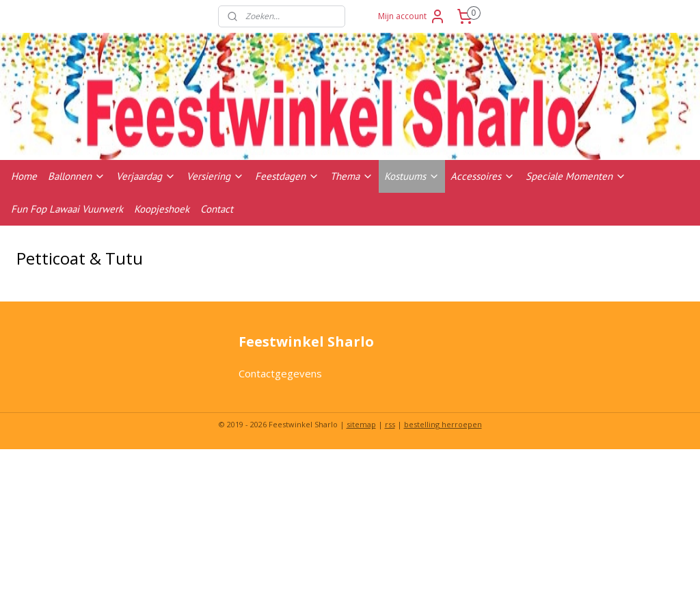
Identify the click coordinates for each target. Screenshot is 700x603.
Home (24, 176)
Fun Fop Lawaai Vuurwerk (67, 209)
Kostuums (412, 176)
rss (390, 424)
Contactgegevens (280, 373)
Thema (352, 176)
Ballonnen (77, 176)
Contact (217, 209)
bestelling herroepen (443, 424)
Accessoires (483, 176)
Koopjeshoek (162, 209)
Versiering (215, 176)
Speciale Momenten (576, 176)
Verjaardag (146, 176)
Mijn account (412, 16)
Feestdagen (287, 176)
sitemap (361, 424)
